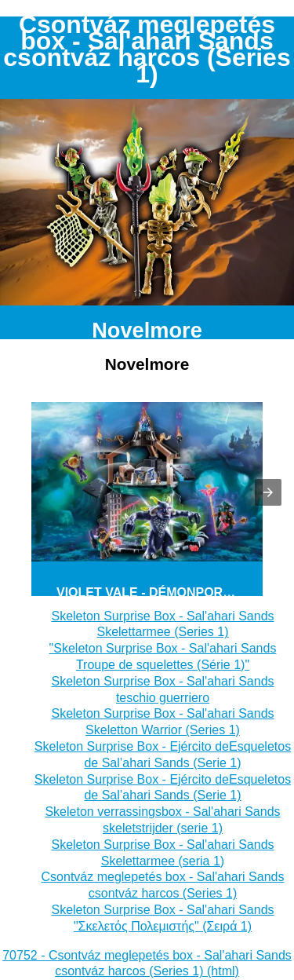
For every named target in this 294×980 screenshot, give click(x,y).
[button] (268, 492)
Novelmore (147, 330)
